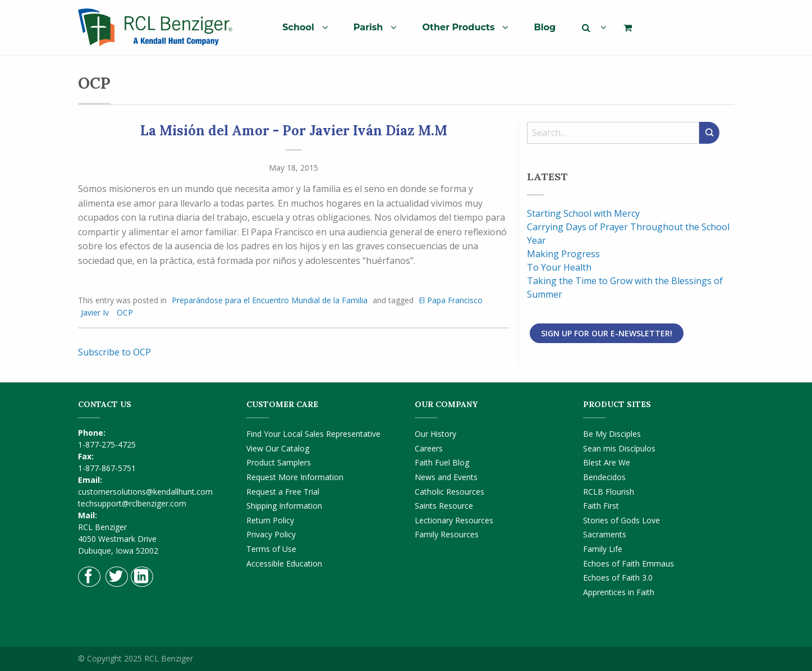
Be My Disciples (612, 434)
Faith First (601, 506)
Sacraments (605, 534)
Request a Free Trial (283, 492)
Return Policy (270, 520)
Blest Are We (607, 462)
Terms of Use (271, 549)
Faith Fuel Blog (442, 462)
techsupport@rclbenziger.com (132, 503)
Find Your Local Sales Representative (313, 434)
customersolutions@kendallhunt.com (145, 492)
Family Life (603, 549)
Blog (545, 27)
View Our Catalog (278, 448)
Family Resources (447, 534)
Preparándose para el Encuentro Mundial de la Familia (270, 300)
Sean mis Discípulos (619, 448)
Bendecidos (604, 477)
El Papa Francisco (451, 300)
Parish (368, 27)
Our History (435, 434)
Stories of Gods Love (621, 520)
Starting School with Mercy (583, 213)
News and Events (446, 477)
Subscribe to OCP (114, 352)
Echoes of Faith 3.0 (618, 578)
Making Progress (563, 254)
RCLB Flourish (609, 492)
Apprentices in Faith (619, 592)
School (298, 27)
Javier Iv (95, 312)
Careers (429, 448)
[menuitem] (301, 27)
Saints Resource (444, 506)
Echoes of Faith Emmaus (629, 563)
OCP (125, 312)
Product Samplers (279, 462)
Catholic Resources (449, 492)
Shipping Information (284, 506)
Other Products (458, 27)
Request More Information (295, 477)
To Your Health (559, 267)
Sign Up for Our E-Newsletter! (607, 333)
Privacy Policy (271, 534)
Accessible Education (284, 563)
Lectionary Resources (454, 520)
